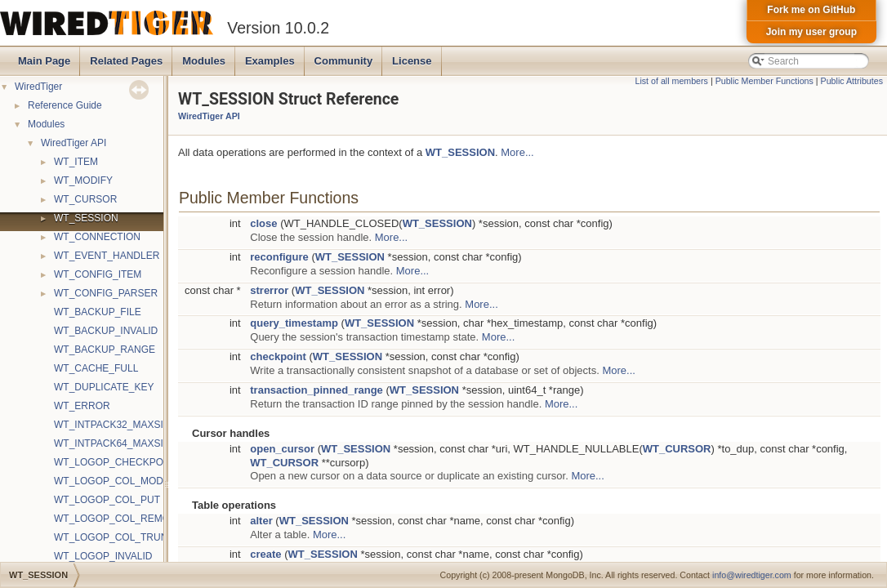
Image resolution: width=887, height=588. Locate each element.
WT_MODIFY (83, 180)
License (412, 61)
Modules (204, 61)
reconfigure (279, 257)
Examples (270, 61)
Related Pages (126, 61)
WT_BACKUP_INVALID (106, 331)
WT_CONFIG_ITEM (98, 274)
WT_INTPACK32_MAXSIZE (115, 425)
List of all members (672, 81)
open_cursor (282, 449)
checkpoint (278, 356)
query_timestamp (294, 323)
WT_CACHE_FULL (96, 368)
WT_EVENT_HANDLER (107, 256)
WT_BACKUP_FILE (98, 312)
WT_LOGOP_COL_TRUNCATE (123, 537)
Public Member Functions (764, 81)
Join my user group (811, 32)
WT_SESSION (86, 218)
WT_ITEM (76, 162)
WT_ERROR (82, 406)
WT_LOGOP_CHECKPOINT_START (135, 462)
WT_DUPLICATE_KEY (104, 387)
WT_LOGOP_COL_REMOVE (118, 519)
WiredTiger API (74, 143)
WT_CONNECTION (97, 237)
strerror (269, 290)
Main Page (44, 61)
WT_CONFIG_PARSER (106, 293)
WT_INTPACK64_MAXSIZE (115, 443)
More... (517, 152)
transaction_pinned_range (316, 390)
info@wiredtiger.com (752, 575)
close (263, 223)
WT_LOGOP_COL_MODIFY (116, 481)
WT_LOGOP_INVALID (103, 556)
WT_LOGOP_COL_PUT (107, 500)
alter (261, 521)
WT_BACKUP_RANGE (105, 350)
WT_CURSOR (85, 199)
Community (344, 61)
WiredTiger (38, 87)
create (265, 554)
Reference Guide (65, 105)
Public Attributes (852, 81)
